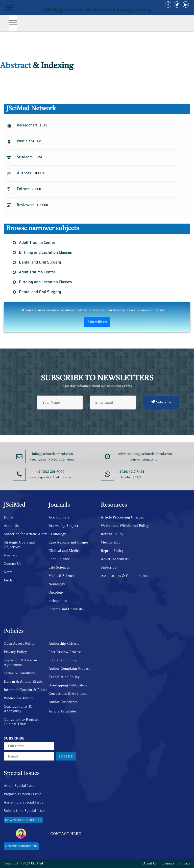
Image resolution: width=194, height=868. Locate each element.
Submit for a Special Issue (25, 811)
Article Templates (63, 711)
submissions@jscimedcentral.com (145, 454)
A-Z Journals (59, 517)
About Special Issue (20, 786)
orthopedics (58, 601)
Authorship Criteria (64, 644)
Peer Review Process (65, 652)
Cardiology (57, 534)
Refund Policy (112, 534)
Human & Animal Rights (23, 681)
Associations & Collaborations (125, 576)
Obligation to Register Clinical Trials (21, 722)
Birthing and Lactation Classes (45, 252)
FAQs (8, 580)
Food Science (59, 559)
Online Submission (21, 846)
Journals (10, 555)
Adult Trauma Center (37, 243)
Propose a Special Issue (22, 794)
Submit (66, 756)
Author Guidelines (63, 702)
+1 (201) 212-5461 (131, 472)
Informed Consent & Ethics (26, 690)
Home (8, 517)
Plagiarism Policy (63, 660)
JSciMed (37, 863)
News (8, 572)
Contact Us (13, 564)
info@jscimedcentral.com (52, 454)
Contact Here (48, 834)
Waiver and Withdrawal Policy (125, 526)
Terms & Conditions (20, 673)
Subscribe (161, 402)
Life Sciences (59, 567)
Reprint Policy (112, 551)
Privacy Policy (15, 652)
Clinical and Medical (65, 551)
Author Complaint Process (69, 669)
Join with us (97, 322)
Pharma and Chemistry (66, 609)
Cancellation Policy (64, 677)
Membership (111, 542)
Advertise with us (115, 559)
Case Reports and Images (68, 542)
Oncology (56, 592)
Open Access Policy (20, 644)
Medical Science (62, 576)
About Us (11, 526)
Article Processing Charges (122, 517)
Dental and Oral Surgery (40, 262)
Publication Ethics (18, 698)
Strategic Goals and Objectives (19, 545)
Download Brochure (23, 820)
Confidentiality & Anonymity (18, 709)
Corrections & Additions (68, 694)
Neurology (57, 584)
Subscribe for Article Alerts (26, 534)
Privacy (185, 863)
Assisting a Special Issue (23, 802)
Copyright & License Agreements (20, 663)
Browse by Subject (63, 526)
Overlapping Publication (68, 685)
